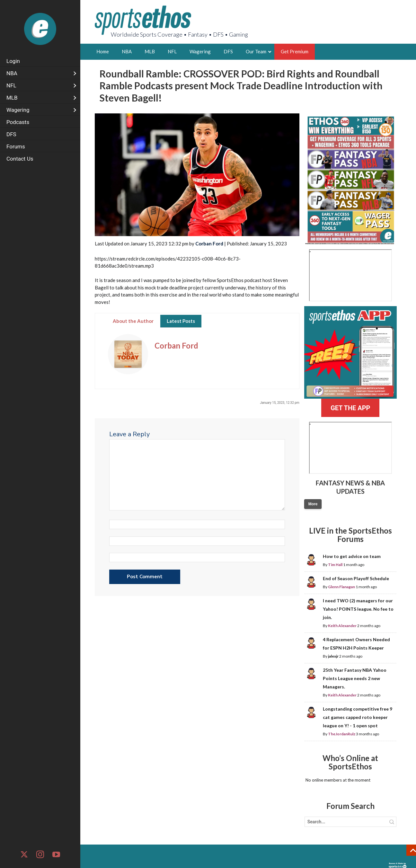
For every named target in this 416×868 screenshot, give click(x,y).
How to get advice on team (352, 556)
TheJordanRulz (342, 734)
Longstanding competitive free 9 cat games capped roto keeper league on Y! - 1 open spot (358, 717)
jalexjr (333, 656)
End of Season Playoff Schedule (356, 578)
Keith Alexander (342, 626)
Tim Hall (335, 565)
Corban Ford (209, 244)
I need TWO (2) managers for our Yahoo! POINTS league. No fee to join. (358, 609)
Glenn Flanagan (341, 587)
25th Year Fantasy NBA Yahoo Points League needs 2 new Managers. (355, 678)
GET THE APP (350, 408)
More (313, 504)
